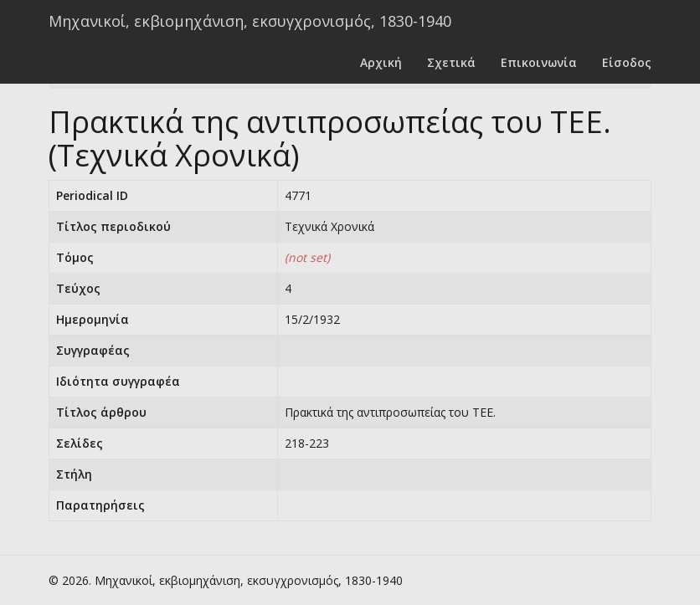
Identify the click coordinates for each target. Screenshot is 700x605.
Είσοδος (627, 62)
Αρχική (381, 62)
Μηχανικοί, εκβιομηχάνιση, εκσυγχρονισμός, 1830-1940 (250, 21)
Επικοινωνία (539, 62)
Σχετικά (451, 62)
